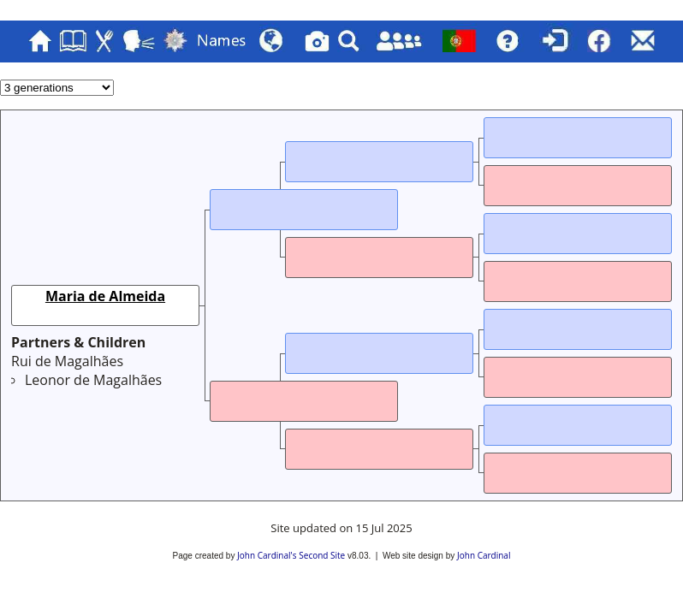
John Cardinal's (267, 555)
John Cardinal (484, 555)
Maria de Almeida (105, 296)
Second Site (322, 555)
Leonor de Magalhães (93, 380)
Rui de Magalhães (67, 361)
